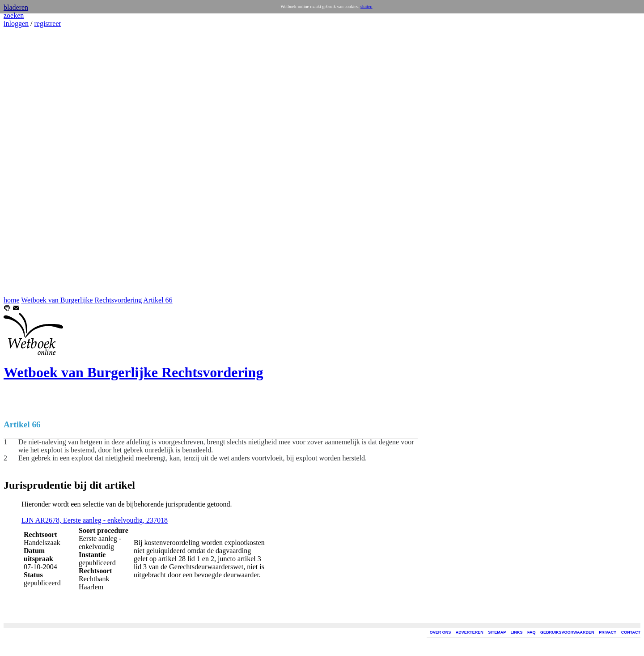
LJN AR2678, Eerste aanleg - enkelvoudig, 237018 (95, 520)
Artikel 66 (158, 300)
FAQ (532, 632)
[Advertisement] (30, 162)
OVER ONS (441, 632)
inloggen (16, 23)
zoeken (14, 15)
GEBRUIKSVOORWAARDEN (567, 632)
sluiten (366, 6)
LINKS (517, 632)
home (12, 300)
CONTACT (631, 632)
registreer (47, 23)
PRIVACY (608, 632)
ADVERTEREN (470, 632)
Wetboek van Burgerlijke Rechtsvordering (81, 300)
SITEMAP (497, 632)
